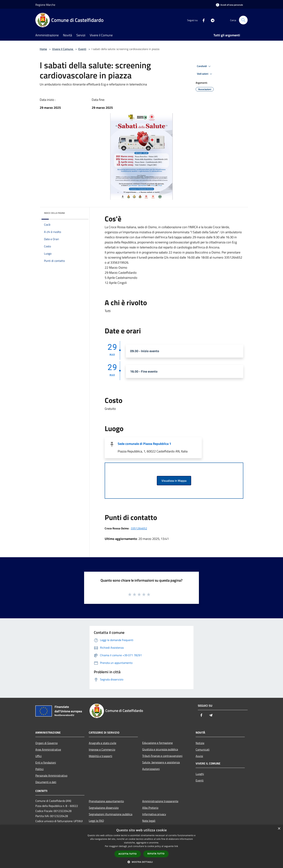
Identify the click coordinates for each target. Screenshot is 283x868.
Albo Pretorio (150, 808)
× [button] (279, 829)
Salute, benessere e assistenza (161, 762)
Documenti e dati (46, 782)
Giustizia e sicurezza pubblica (160, 749)
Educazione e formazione (157, 743)
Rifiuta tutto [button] (156, 854)
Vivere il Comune (63, 49)
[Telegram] (211, 20)
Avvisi (199, 756)
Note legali (149, 821)
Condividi (204, 66)
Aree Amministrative (48, 749)
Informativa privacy (154, 814)
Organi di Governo (46, 743)
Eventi (82, 49)
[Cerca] (243, 20)
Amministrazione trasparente (160, 801)
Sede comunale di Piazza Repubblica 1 (144, 444)
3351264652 (139, 528)
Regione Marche (45, 5)
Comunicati (203, 749)
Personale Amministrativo (51, 775)
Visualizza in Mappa (174, 481)
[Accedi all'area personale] (229, 5)
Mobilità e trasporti (101, 756)
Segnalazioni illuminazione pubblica (111, 814)
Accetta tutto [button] (128, 854)
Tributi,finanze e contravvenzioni (162, 756)
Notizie (200, 743)
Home (43, 49)
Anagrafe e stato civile (103, 743)
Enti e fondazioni (46, 762)
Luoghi (200, 774)
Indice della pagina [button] (54, 213)
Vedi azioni (205, 74)
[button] (141, 862)
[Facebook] (202, 20)
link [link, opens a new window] (176, 846)
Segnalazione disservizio (104, 808)
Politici (40, 769)
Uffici (39, 756)
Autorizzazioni (151, 769)
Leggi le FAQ (96, 821)
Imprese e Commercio (102, 749)
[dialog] (141, 846)
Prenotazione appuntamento (106, 801)
